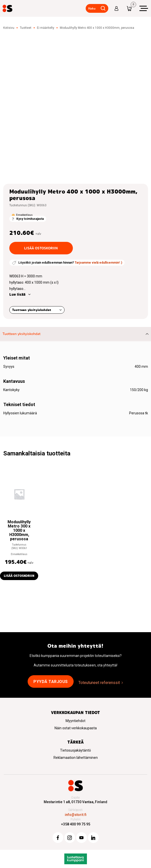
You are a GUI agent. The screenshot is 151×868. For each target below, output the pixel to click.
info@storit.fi (76, 815)
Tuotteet (26, 28)
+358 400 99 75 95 (76, 824)
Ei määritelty (46, 28)
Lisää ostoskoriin (41, 248)
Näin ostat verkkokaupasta (76, 728)
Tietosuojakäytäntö (75, 750)
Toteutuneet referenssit (99, 683)
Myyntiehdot (75, 721)
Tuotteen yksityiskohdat (32, 310)
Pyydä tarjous (51, 682)
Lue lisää (17, 294)
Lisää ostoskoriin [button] (19, 576)
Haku (92, 8)
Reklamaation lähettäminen (76, 758)
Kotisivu (9, 28)
